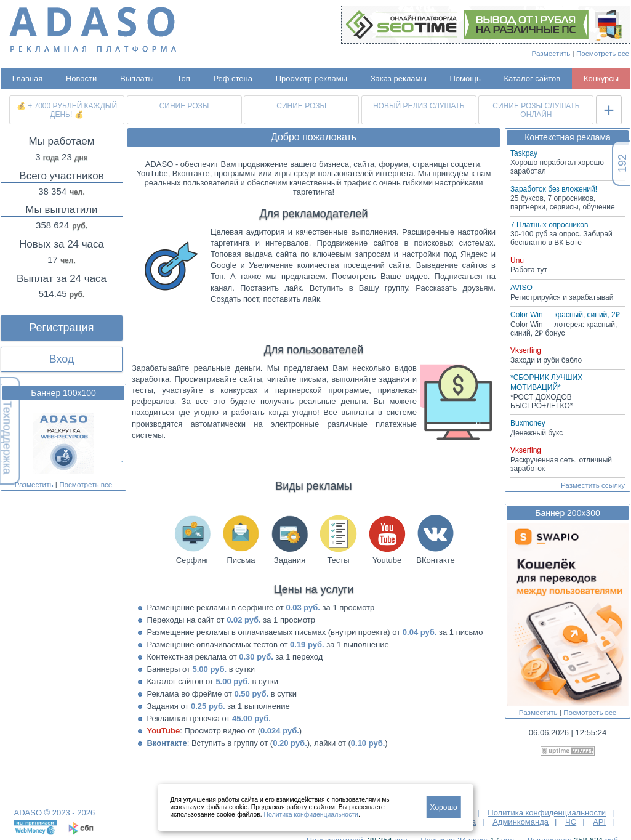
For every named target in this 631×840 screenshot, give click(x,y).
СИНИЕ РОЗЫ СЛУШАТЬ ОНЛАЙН (536, 110)
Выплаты (137, 79)
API (599, 822)
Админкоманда (520, 822)
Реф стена (233, 79)
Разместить (551, 53)
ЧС (571, 822)
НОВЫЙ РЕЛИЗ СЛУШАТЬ (419, 106)
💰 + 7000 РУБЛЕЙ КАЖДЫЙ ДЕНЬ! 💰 (67, 110)
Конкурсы (601, 79)
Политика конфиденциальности (547, 813)
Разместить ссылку (593, 485)
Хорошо (444, 807)
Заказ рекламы (399, 79)
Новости (81, 79)
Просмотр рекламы (311, 79)
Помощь (465, 79)
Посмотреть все (603, 53)
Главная (27, 79)
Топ (184, 79)
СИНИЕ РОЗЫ (184, 106)
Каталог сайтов (532, 79)
